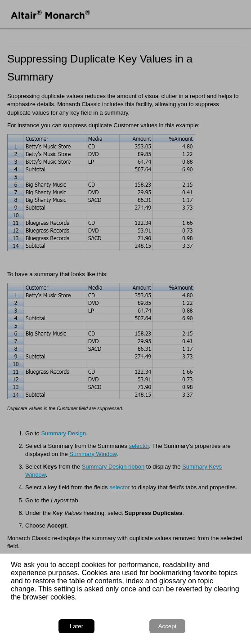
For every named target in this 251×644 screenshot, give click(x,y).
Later (76, 626)
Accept (168, 626)
